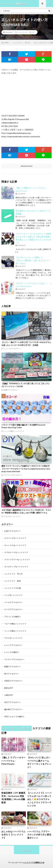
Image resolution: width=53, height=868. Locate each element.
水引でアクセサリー (13, 702)
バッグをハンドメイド (13, 595)
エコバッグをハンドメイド (15, 538)
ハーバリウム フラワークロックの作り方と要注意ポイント (39, 835)
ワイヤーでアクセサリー (13, 475)
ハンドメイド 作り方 (26, 32)
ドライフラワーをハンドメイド (17, 559)
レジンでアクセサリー (12, 349)
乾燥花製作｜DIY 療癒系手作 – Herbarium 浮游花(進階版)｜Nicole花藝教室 (13, 798)
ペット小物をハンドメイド (14, 431)
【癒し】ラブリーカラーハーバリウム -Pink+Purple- (13, 761)
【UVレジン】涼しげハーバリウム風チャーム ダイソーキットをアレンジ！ (39, 762)
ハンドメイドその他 (13, 588)
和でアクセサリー (12, 674)
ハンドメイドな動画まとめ (34, 862)
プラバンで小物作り (13, 617)
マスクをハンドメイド (12, 516)
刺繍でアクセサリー (11, 390)
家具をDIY (9, 688)
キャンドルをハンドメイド (15, 545)
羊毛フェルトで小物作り (14, 717)
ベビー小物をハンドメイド (15, 624)
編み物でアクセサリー (13, 709)
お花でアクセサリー (13, 531)
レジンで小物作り (12, 652)
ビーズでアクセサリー (13, 609)
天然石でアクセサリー (13, 681)
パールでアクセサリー (13, 602)
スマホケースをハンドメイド (16, 552)
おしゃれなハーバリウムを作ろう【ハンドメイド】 (13, 835)
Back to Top (26, 851)
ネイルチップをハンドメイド (16, 567)
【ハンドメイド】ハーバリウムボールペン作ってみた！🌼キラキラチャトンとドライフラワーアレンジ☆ (39, 799)
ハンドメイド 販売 (13, 581)
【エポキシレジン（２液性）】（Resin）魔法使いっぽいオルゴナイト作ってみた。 (33, 260)
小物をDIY (9, 695)
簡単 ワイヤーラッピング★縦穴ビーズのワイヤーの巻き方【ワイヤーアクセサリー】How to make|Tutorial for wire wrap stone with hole (26, 469)
